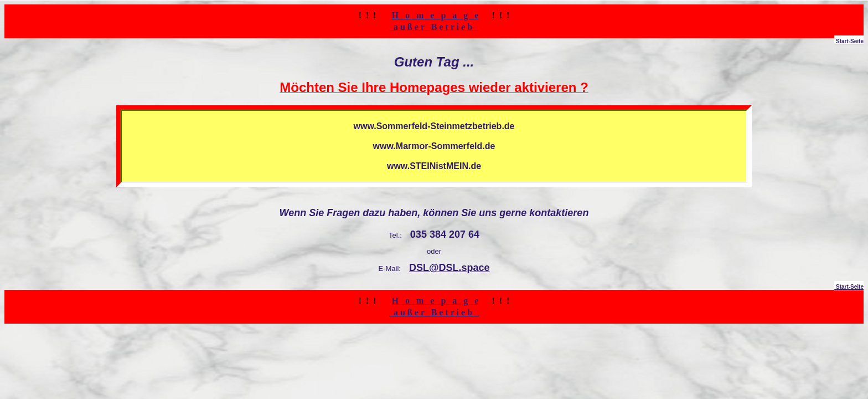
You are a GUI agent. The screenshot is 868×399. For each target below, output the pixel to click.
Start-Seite (849, 41)
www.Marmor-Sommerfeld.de (434, 146)
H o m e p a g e (435, 15)
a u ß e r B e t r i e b (434, 27)
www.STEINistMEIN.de (434, 166)
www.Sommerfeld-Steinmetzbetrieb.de (434, 126)
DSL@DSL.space (449, 268)
